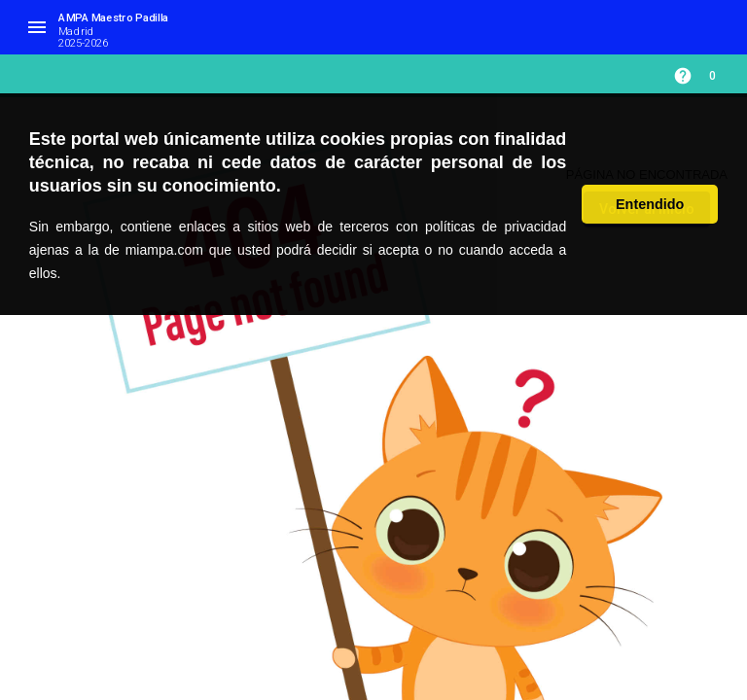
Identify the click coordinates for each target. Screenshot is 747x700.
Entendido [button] (650, 204)
